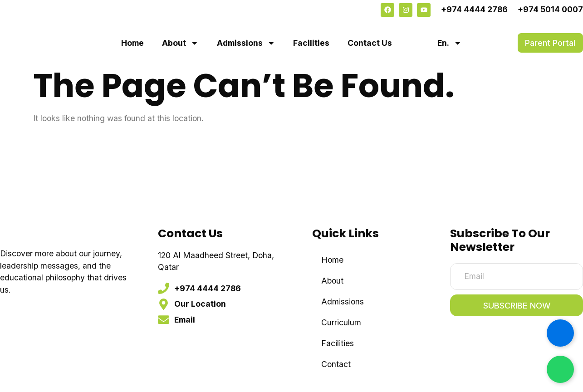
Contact (336, 364)
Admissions (246, 43)
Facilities (311, 43)
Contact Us (370, 43)
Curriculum (341, 322)
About (180, 43)
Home (132, 43)
